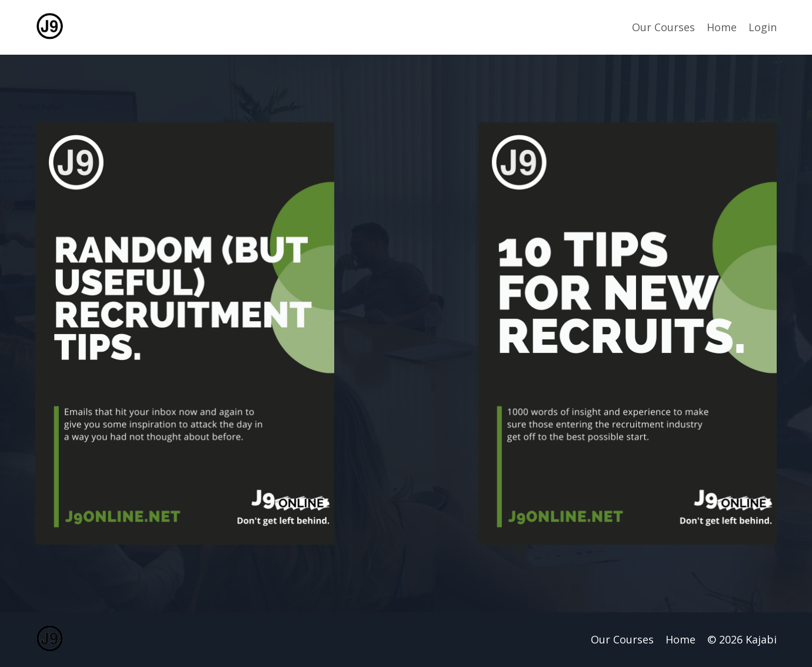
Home (722, 27)
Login (763, 27)
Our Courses (663, 27)
